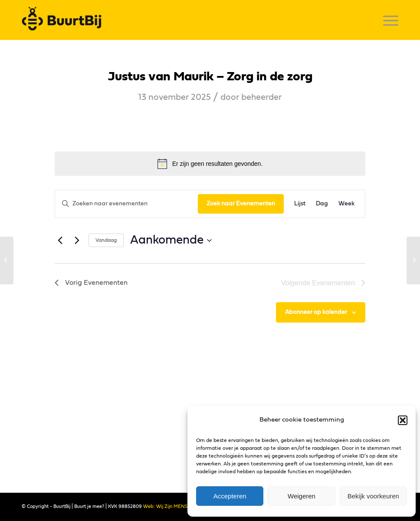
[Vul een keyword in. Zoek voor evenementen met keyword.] (126, 204)
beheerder (261, 97)
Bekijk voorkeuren (373, 496)
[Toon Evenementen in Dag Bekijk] (322, 204)
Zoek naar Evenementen (241, 204)
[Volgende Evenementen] (77, 241)
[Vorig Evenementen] (60, 241)
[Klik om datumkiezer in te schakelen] (171, 241)
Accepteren (230, 496)
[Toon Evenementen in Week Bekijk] (346, 204)
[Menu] (386, 20)
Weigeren (302, 496)
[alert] (210, 164)
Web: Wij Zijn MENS (165, 506)
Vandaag (106, 240)
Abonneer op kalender (316, 312)
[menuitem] (386, 20)
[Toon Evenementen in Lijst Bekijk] (300, 204)
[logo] (64, 20)
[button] (403, 420)
